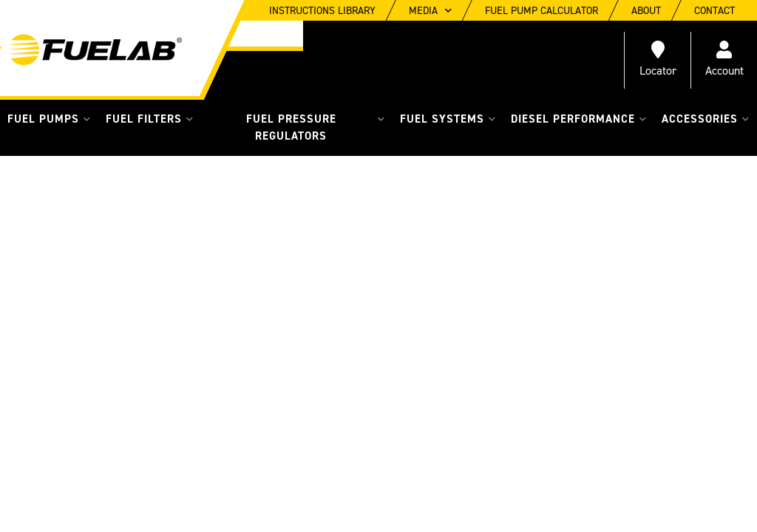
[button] (49, 119)
